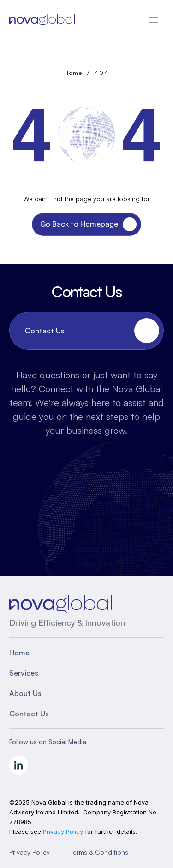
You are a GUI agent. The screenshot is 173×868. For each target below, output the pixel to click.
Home (73, 73)
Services (24, 673)
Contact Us (29, 714)
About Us (25, 693)
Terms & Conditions (99, 852)
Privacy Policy (30, 852)
